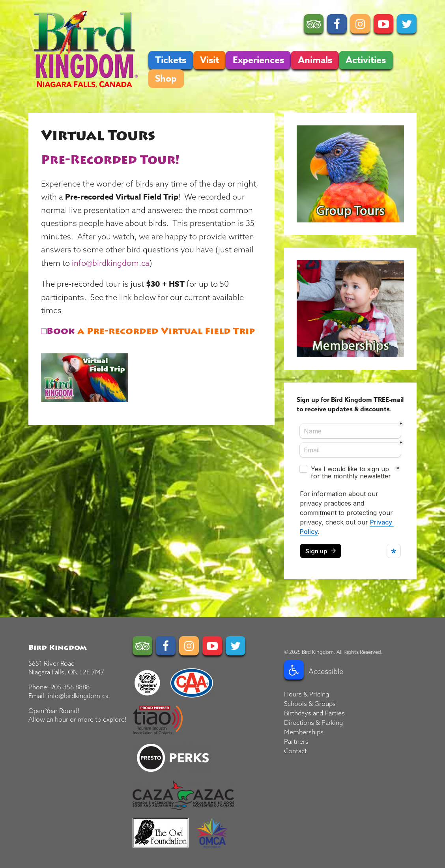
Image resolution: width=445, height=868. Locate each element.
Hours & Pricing (307, 694)
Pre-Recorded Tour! (110, 160)
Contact (295, 751)
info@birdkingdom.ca (111, 263)
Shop (166, 79)
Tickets (171, 60)
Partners (296, 741)
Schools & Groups (310, 704)
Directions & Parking (313, 722)
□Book (58, 331)
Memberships (304, 732)
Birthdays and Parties (314, 713)
